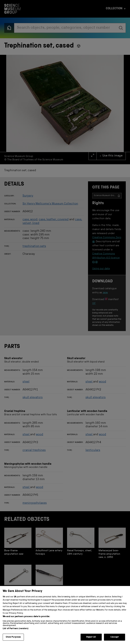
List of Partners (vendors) (16, 634)
